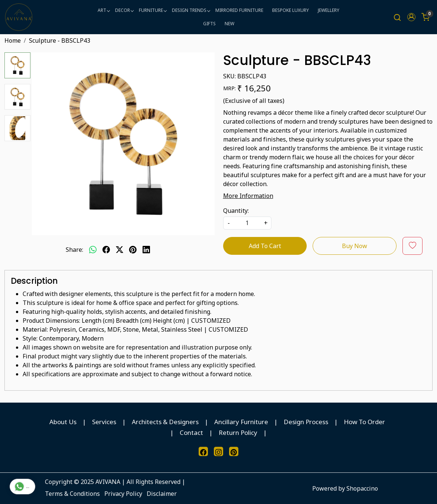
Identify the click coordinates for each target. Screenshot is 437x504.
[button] (411, 17)
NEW (229, 24)
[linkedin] (146, 250)
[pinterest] (133, 250)
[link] (397, 17)
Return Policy (238, 433)
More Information (248, 196)
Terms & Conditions (72, 494)
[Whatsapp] (93, 250)
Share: (74, 250)
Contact (191, 433)
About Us (63, 422)
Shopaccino (362, 488)
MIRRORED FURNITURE (239, 10)
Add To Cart (265, 246)
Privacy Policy (123, 494)
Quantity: (236, 211)
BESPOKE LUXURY (291, 10)
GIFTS (209, 24)
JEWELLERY (329, 10)
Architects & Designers (165, 422)
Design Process (306, 422)
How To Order (364, 422)
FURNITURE (153, 10)
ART (104, 10)
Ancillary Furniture (241, 422)
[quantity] (247, 223)
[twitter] (120, 250)
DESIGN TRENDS (191, 10)
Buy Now (355, 246)
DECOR (124, 10)
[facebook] (106, 250)
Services (104, 422)
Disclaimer (162, 494)
